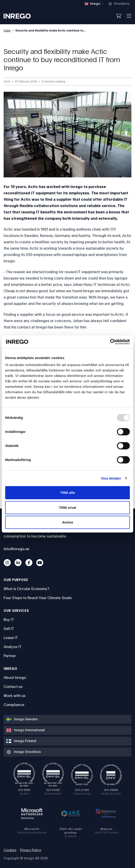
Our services (16, 611)
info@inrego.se (16, 549)
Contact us (13, 687)
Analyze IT (13, 647)
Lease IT (11, 638)
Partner (10, 656)
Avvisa (67, 522)
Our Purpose (16, 580)
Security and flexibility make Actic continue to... (51, 31)
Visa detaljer (111, 478)
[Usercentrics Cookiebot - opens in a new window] (110, 342)
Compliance (14, 705)
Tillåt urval (67, 508)
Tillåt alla (67, 493)
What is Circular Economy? (27, 589)
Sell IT (9, 629)
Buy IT (9, 620)
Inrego (10, 669)
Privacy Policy (31, 850)
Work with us (14, 696)
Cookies (10, 850)
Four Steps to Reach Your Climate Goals (38, 598)
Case (7, 31)
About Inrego (15, 678)
